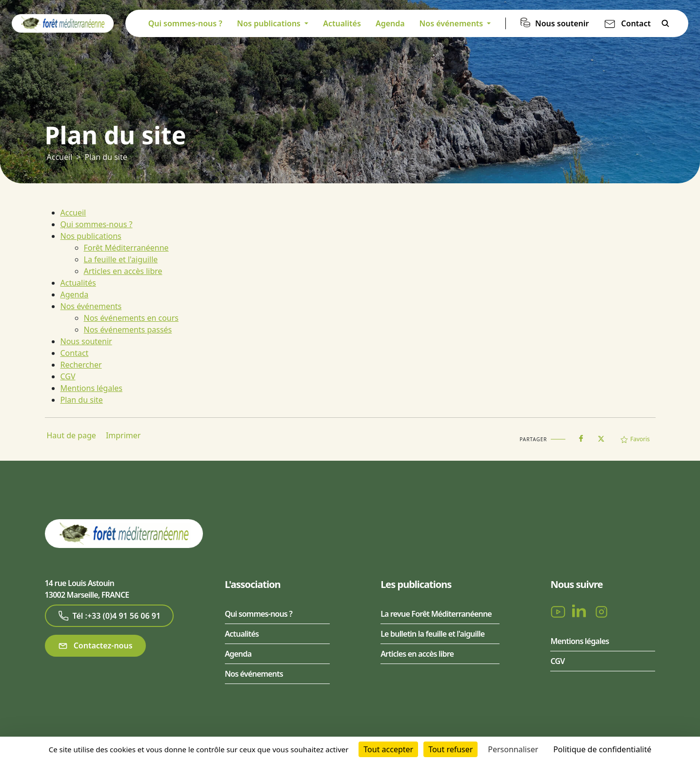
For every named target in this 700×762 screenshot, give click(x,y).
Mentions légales (92, 388)
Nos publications (91, 236)
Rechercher (665, 23)
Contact (636, 23)
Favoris (635, 439)
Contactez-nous (95, 646)
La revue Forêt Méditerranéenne (436, 614)
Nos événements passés (128, 330)
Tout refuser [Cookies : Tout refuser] (450, 749)
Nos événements (91, 306)
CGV (68, 376)
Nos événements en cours (131, 318)
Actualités (342, 23)
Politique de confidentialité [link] (602, 749)
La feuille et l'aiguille (121, 259)
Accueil (60, 157)
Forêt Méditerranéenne (126, 248)
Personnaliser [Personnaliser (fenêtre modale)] (513, 749)
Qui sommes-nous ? (185, 23)
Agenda (390, 23)
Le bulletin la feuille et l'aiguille (432, 634)
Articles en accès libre (123, 271)
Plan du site (106, 157)
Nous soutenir (562, 23)
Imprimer (123, 435)
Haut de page (71, 435)
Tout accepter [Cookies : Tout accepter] (388, 749)
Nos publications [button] (270, 23)
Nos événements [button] (452, 23)
